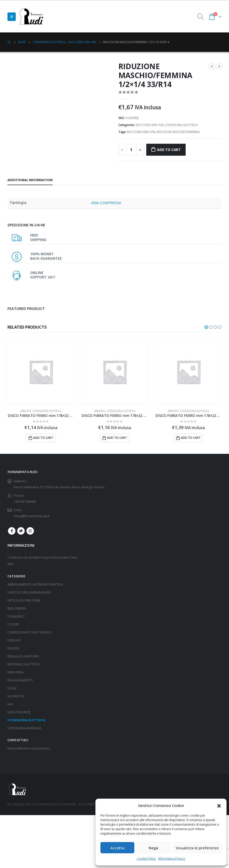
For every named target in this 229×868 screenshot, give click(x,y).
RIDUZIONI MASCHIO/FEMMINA (178, 132)
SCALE (12, 688)
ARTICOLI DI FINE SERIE (24, 600)
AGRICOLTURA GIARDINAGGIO (29, 592)
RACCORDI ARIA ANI (150, 125)
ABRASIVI (26, 411)
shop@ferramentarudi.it (32, 516)
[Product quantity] (131, 150)
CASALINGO (16, 616)
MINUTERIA (16, 672)
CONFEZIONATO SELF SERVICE (30, 632)
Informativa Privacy (172, 859)
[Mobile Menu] (12, 17)
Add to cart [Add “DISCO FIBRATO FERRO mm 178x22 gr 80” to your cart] (43, 438)
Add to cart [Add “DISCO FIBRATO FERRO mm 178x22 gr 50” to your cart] (117, 438)
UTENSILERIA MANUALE (24, 728)
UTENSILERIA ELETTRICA (181, 125)
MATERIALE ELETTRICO (24, 664)
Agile (11, 563)
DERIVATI (14, 640)
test (10, 704)
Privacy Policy (48, 558)
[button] (219, 805)
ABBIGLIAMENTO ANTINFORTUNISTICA (35, 584)
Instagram (30, 531)
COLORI (13, 624)
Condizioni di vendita (23, 558)
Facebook (12, 531)
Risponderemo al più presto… (30, 748)
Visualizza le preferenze (197, 848)
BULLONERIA (17, 608)
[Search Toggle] (201, 17)
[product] (41, 372)
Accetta (117, 848)
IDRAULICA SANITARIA (23, 656)
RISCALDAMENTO (20, 680)
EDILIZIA (13, 648)
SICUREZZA (16, 696)
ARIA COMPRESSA (106, 203)
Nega (153, 848)
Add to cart (169, 150)
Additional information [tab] (30, 180)
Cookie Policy (146, 859)
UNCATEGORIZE (19, 712)
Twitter (21, 531)
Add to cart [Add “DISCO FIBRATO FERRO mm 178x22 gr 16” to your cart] (191, 438)
